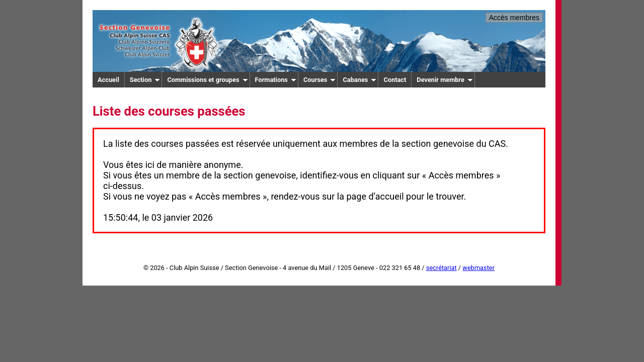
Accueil (108, 80)
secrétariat (441, 268)
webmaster (478, 268)
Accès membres (514, 18)
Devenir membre (445, 80)
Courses (320, 80)
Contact (395, 80)
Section (145, 80)
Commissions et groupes (207, 80)
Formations (276, 80)
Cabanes (359, 80)
